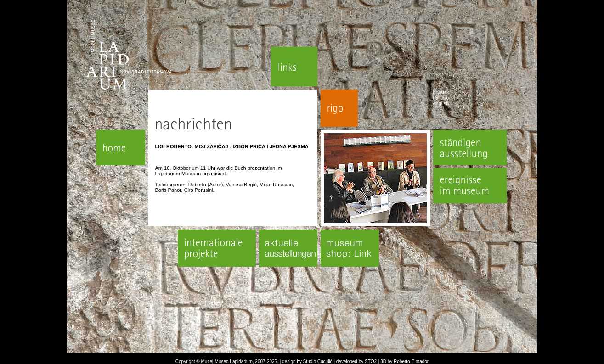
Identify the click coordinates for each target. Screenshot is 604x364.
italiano (441, 98)
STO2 (371, 361)
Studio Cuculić (318, 361)
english (441, 103)
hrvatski (442, 92)
